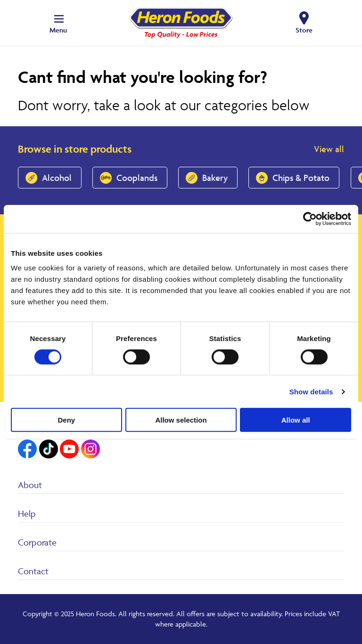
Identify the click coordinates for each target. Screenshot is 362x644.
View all (329, 149)
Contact (33, 571)
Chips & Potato (301, 178)
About (30, 485)
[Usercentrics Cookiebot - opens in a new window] (310, 219)
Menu (58, 30)
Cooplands (137, 178)
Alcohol (57, 178)
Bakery (215, 178)
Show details (311, 391)
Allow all (296, 420)
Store (304, 30)
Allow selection (181, 420)
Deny (66, 420)
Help (27, 514)
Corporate (37, 542)
